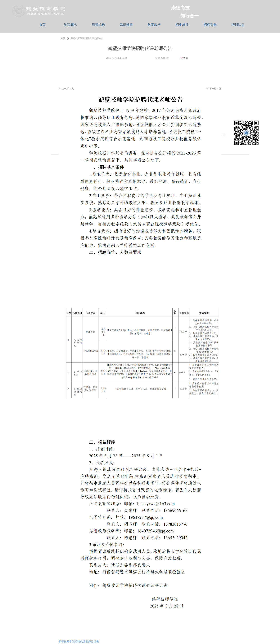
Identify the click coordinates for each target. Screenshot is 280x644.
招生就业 (182, 25)
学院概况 (70, 25)
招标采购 (210, 25)
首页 (42, 25)
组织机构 (98, 25)
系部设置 (126, 25)
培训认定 (238, 25)
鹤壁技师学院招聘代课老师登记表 (79, 642)
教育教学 (154, 25)
